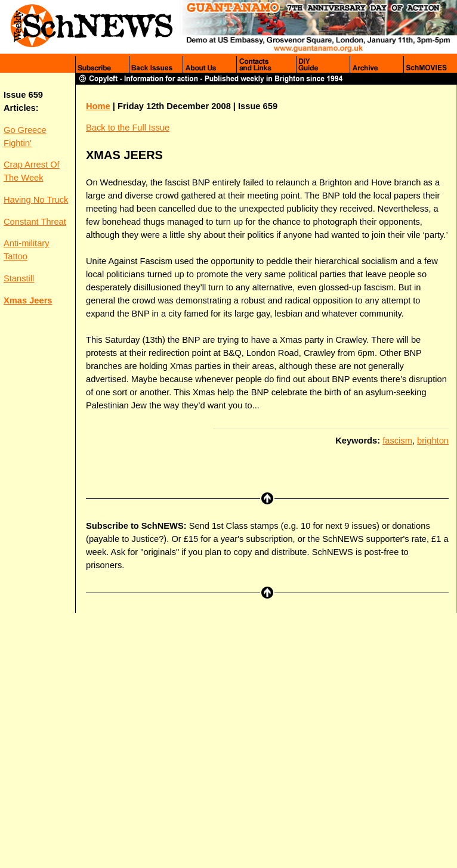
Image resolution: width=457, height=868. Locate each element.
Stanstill (19, 278)
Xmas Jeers (28, 300)
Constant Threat (35, 222)
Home (98, 106)
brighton (433, 441)
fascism (397, 441)
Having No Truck (36, 200)
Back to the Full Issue (128, 128)
